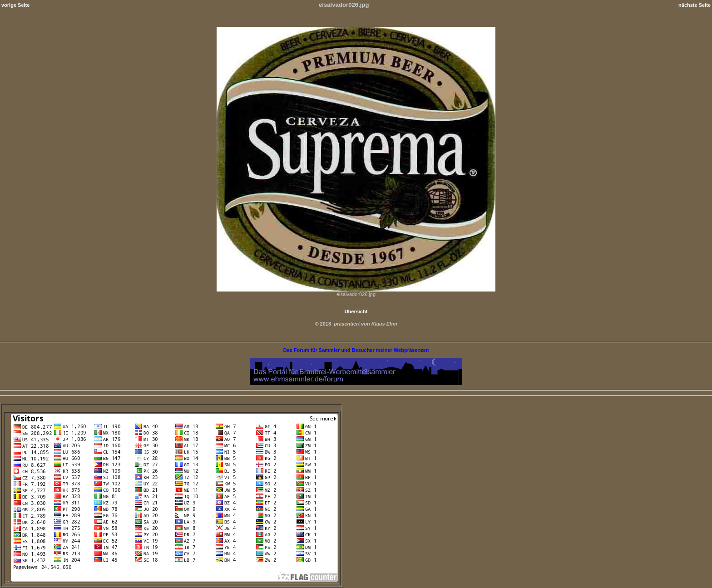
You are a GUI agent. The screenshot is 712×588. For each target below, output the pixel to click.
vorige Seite (15, 5)
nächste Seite (695, 5)
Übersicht (356, 311)
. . (172, 580)
